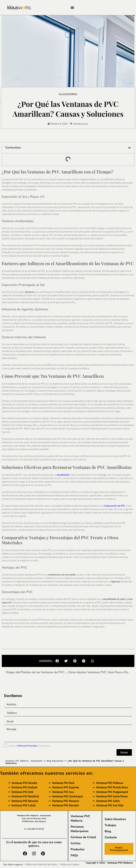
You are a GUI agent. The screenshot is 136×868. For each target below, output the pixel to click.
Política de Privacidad (27, 746)
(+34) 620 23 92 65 (34, 829)
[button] (72, 8)
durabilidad (63, 475)
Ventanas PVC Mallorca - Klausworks (24, 761)
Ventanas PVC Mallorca (120, 863)
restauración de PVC (114, 506)
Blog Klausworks (55, 761)
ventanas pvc (81, 124)
